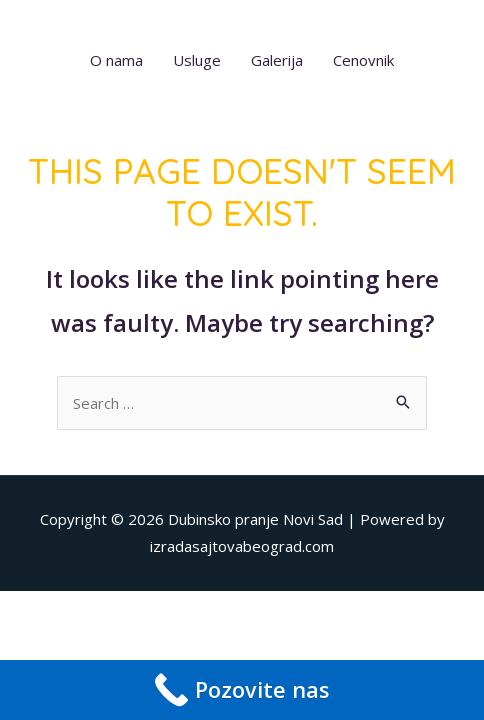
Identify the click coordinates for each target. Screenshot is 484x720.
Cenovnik (363, 60)
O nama (116, 60)
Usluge (197, 60)
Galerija (277, 60)
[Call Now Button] (242, 690)
